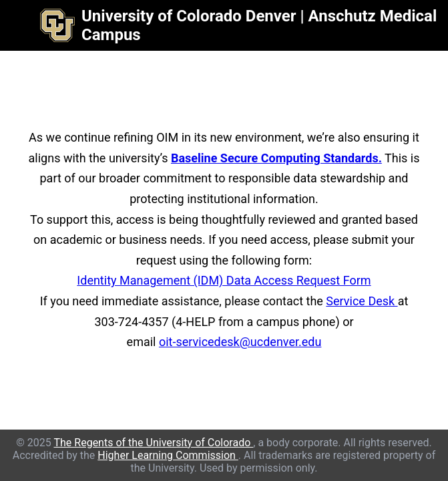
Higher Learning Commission (168, 455)
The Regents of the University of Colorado (153, 443)
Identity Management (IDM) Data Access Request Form (224, 280)
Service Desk (362, 301)
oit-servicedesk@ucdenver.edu (240, 342)
